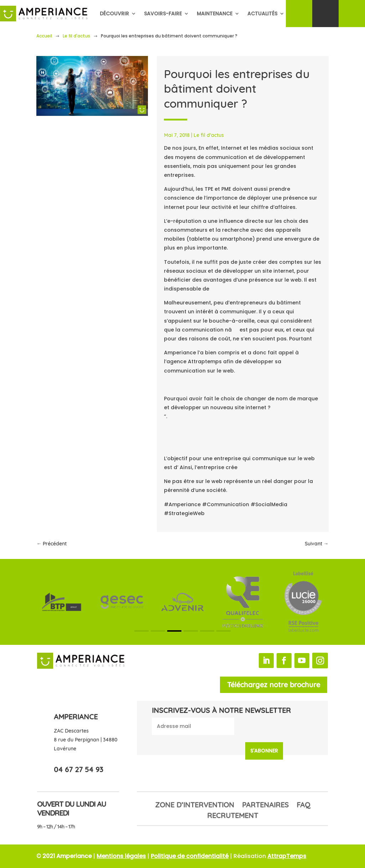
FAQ (303, 806)
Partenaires (265, 806)
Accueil (44, 36)
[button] (142, 631)
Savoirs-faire (163, 14)
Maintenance (215, 14)
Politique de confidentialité (190, 856)
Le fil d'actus (76, 36)
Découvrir (114, 14)
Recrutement (233, 816)
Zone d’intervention (195, 806)
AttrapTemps (287, 856)
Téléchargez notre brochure (274, 685)
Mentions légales (121, 856)
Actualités (262, 14)
